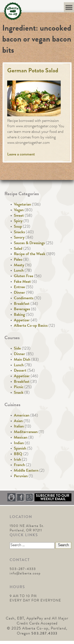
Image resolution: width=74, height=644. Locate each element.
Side (17, 349)
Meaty (19, 266)
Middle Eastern (26, 471)
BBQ (18, 454)
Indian (19, 443)
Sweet (19, 216)
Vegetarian (22, 205)
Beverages (22, 309)
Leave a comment (21, 155)
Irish (17, 460)
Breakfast (22, 304)
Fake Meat (22, 282)
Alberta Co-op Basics (31, 326)
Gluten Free (24, 276)
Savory (19, 238)
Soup (18, 227)
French (19, 465)
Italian (19, 427)
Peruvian (21, 476)
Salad (18, 249)
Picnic (19, 387)
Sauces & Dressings (29, 243)
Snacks (19, 232)
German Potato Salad (33, 71)
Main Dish (22, 360)
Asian (18, 421)
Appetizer (22, 321)
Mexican (21, 438)
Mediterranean (26, 432)
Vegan (19, 210)
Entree (19, 287)
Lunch (19, 271)
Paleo (18, 260)
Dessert (20, 371)
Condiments (24, 299)
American (22, 416)
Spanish (20, 449)
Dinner (19, 293)
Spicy (18, 221)
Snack (19, 393)
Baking (19, 315)
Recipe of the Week (30, 254)
